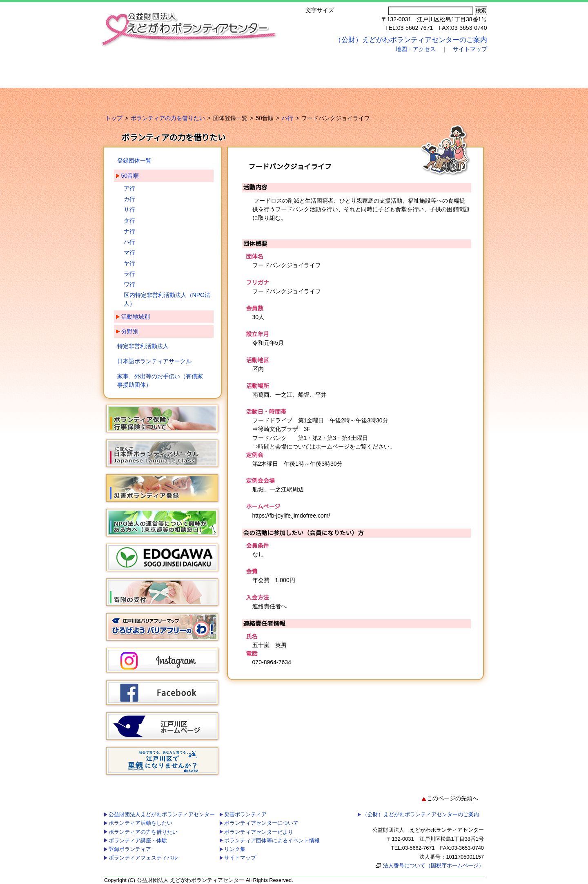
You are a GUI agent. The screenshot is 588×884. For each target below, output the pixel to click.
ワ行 (129, 284)
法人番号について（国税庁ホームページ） (433, 865)
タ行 (129, 221)
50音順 (130, 176)
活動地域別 (136, 317)
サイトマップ (470, 49)
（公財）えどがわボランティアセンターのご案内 (411, 40)
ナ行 (129, 231)
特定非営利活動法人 (143, 346)
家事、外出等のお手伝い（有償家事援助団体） (160, 381)
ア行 (129, 188)
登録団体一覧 (134, 161)
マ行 (129, 252)
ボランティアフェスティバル (450, 69)
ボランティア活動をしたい (185, 69)
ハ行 (287, 118)
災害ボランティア (139, 94)
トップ (114, 118)
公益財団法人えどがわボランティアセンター (130, 69)
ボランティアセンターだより (284, 94)
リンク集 (453, 94)
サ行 (129, 210)
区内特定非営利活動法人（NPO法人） (167, 299)
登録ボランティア (383, 69)
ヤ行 (129, 263)
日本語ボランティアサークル (154, 361)
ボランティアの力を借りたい (246, 69)
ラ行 (129, 274)
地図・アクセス (416, 49)
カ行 (129, 199)
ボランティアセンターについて (210, 94)
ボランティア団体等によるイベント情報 (371, 94)
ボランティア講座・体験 (313, 69)
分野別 (130, 331)
